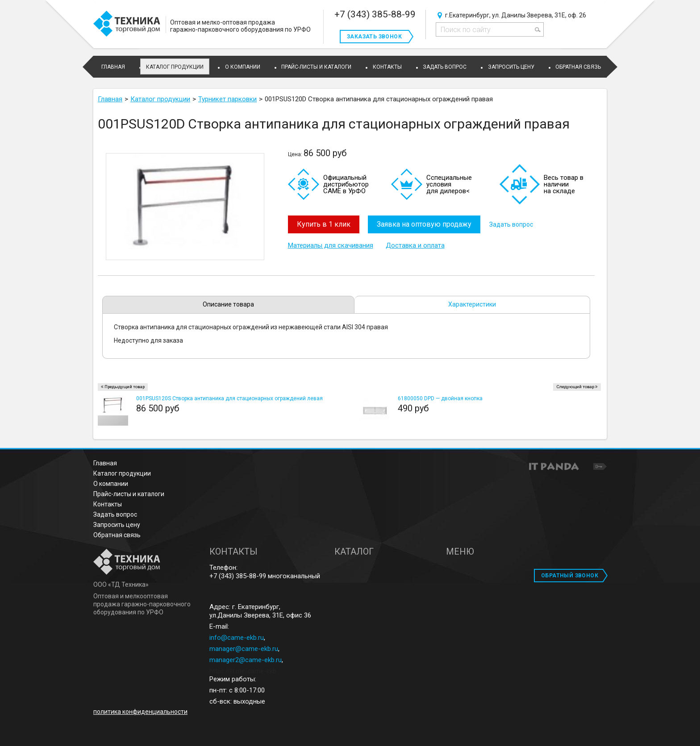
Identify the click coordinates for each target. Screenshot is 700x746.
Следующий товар (575, 387)
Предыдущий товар (125, 387)
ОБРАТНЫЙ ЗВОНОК (570, 576)
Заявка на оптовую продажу (425, 224)
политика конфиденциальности (140, 712)
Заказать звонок (374, 37)
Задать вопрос (512, 224)
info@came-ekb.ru (237, 638)
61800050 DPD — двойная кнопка (440, 398)
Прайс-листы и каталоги (129, 494)
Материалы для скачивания (331, 245)
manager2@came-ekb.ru (246, 660)
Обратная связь (117, 535)
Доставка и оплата (415, 245)
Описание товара (228, 304)
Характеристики (472, 304)
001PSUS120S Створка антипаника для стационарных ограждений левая (229, 398)
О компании (111, 484)
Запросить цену (117, 525)
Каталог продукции (175, 67)
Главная (105, 463)
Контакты (108, 504)
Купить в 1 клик (324, 224)
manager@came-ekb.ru (244, 649)
